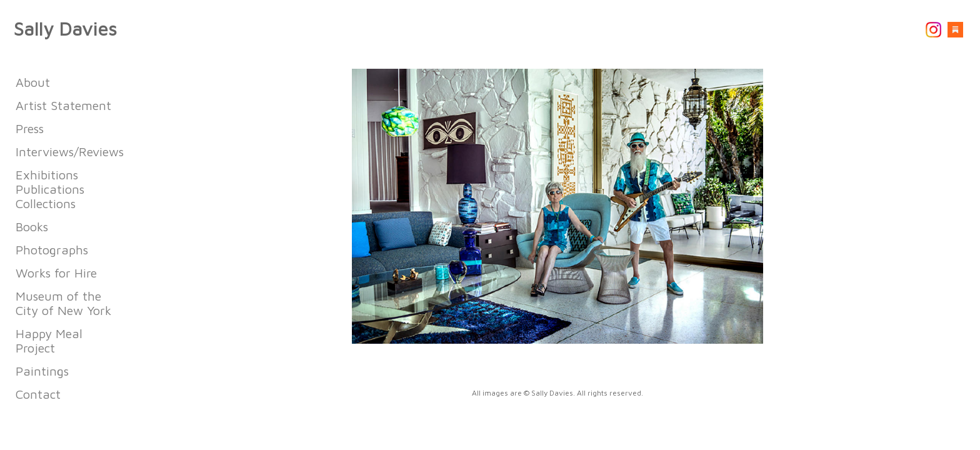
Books (32, 227)
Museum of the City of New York (63, 303)
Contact (38, 394)
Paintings (42, 371)
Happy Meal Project (49, 341)
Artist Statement (63, 105)
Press (30, 128)
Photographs (52, 250)
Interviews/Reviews (70, 152)
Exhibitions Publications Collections (50, 189)
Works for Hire (56, 273)
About (33, 82)
